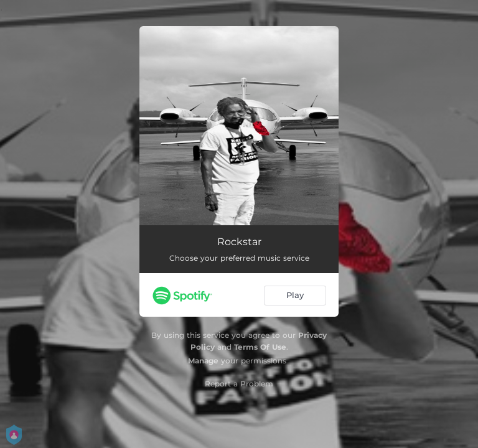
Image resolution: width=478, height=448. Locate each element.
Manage (203, 361)
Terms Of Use (260, 347)
